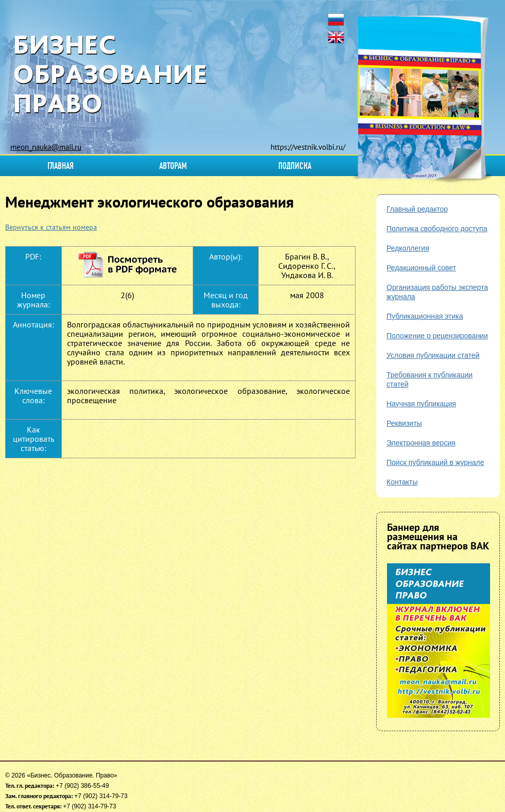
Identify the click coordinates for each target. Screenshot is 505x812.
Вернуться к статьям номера (51, 227)
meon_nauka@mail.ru (46, 147)
